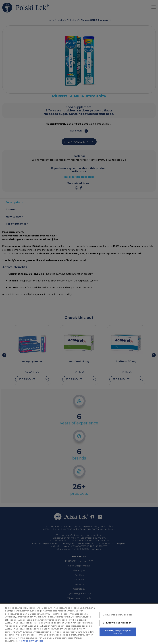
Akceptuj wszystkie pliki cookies (118, 636)
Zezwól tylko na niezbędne (118, 627)
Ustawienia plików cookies (118, 619)
